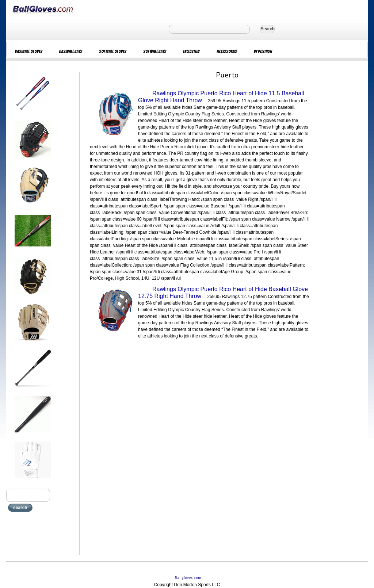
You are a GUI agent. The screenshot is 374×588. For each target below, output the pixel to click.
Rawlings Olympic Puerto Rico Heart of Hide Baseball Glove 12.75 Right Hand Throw (223, 293)
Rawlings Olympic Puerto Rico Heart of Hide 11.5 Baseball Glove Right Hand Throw (221, 97)
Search (267, 29)
